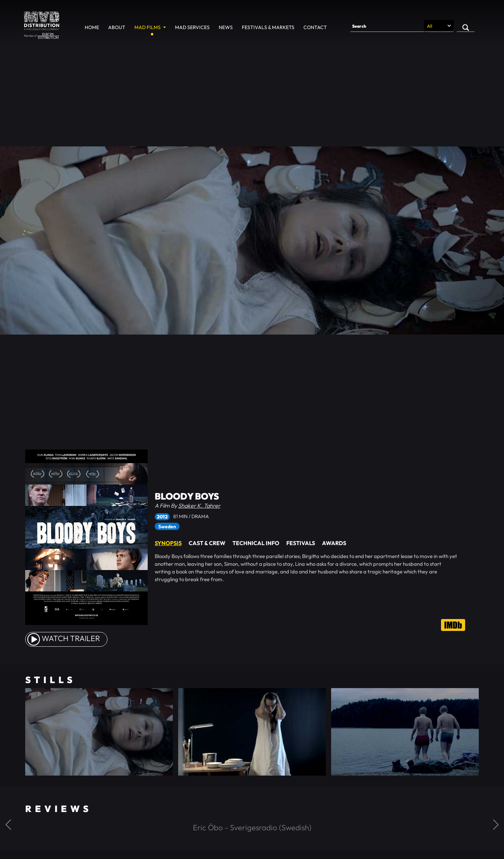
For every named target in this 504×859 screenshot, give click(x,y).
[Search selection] (439, 26)
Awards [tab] (334, 543)
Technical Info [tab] (256, 543)
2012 (162, 517)
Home (92, 27)
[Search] (387, 26)
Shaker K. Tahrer (199, 506)
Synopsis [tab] (168, 543)
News (226, 27)
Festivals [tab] (301, 543)
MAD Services (192, 27)
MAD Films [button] (148, 27)
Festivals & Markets (268, 27)
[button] (8, 825)
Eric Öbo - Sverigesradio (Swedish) (252, 827)
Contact (315, 27)
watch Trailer (64, 638)
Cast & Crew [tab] (207, 543)
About (117, 27)
